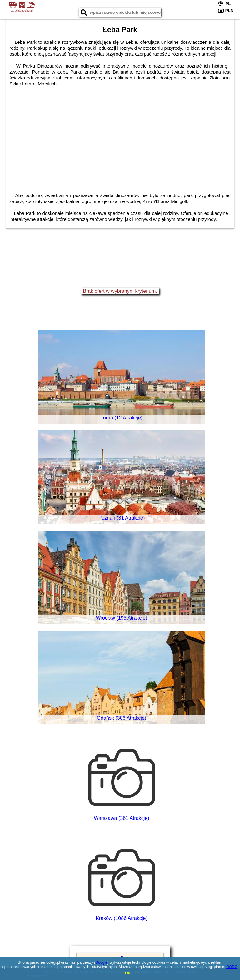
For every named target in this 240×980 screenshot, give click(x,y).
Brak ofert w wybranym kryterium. (120, 291)
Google (101, 962)
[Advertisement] (120, 134)
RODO (232, 967)
